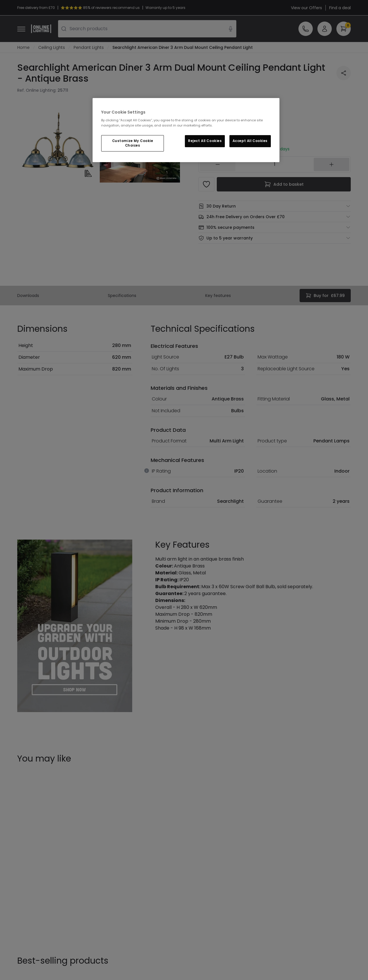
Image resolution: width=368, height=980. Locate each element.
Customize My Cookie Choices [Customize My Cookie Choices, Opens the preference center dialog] (133, 143)
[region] (186, 130)
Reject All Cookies (205, 141)
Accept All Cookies (250, 141)
